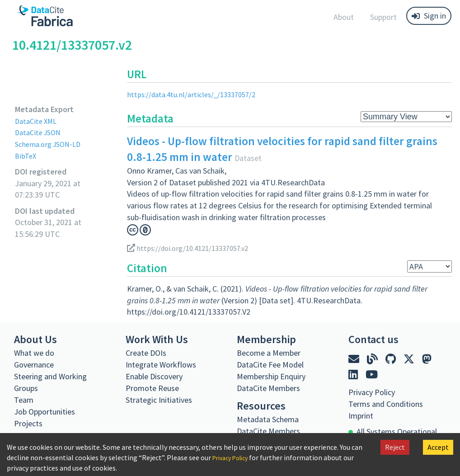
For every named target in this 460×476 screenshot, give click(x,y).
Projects (28, 423)
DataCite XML (38, 121)
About (344, 17)
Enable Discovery (154, 376)
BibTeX (26, 156)
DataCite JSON (40, 132)
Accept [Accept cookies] (438, 447)
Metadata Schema (268, 419)
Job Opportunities (45, 412)
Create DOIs (146, 353)
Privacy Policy (234, 457)
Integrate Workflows (161, 365)
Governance (34, 365)
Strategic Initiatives (159, 400)
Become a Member (269, 353)
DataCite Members (268, 388)
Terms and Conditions (386, 404)
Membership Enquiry (271, 376)
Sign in (429, 16)
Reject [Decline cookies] (395, 447)
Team (24, 400)
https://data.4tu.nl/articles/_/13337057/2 (196, 94)
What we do (34, 353)
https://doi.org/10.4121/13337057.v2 (193, 248)
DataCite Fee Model (270, 365)
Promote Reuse (152, 388)
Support (383, 17)
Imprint (361, 416)
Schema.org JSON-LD (51, 144)
